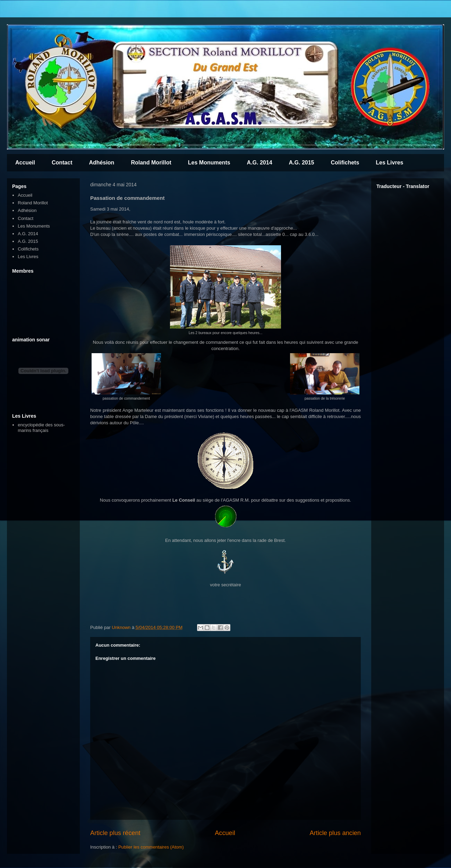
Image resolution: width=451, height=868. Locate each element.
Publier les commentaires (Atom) (151, 847)
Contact (62, 163)
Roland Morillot (151, 163)
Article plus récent (115, 833)
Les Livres (389, 163)
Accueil (25, 163)
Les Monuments (209, 163)
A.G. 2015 (302, 163)
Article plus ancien (335, 833)
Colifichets (345, 163)
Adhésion (101, 163)
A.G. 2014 (260, 163)
